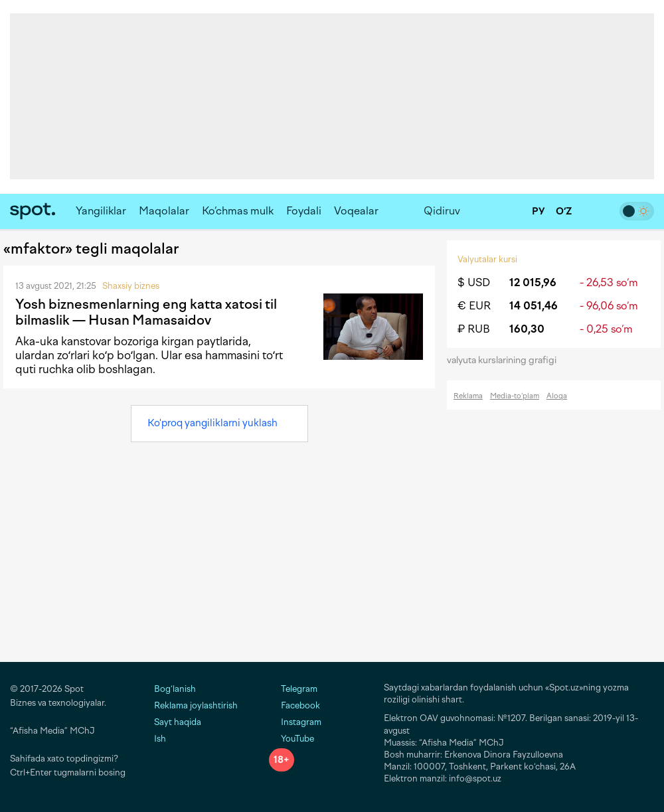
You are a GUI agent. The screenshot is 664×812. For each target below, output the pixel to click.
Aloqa (557, 396)
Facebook (294, 705)
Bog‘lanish (175, 689)
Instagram (295, 722)
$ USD (474, 283)
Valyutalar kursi (487, 259)
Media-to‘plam (515, 396)
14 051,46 (534, 306)
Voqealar (356, 211)
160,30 (527, 329)
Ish (160, 739)
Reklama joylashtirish (196, 705)
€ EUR (474, 306)
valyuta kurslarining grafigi (506, 360)
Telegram (293, 689)
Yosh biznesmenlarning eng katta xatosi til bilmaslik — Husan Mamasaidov (146, 312)
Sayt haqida (178, 722)
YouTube (291, 739)
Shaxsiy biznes (131, 286)
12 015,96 (533, 283)
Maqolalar (164, 211)
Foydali (304, 211)
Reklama (468, 396)
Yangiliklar (101, 211)
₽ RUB (474, 329)
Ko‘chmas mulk (238, 211)
